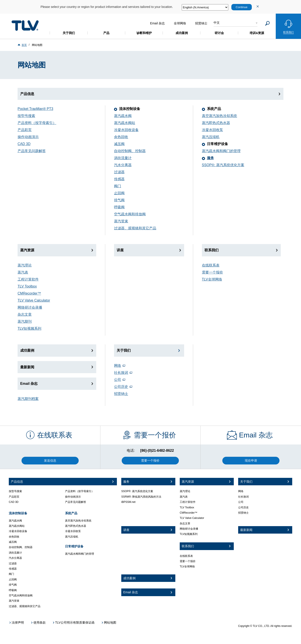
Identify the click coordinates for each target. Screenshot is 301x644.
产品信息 (27, 94)
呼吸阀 (119, 207)
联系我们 (212, 250)
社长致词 (121, 373)
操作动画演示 (28, 137)
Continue (242, 7)
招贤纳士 (121, 394)
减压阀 (119, 144)
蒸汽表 (23, 272)
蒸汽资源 (27, 250)
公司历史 (121, 387)
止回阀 (119, 193)
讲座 (120, 250)
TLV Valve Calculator (34, 300)
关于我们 (124, 350)
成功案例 (27, 350)
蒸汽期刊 (25, 321)
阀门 (118, 186)
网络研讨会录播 (30, 307)
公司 (118, 380)
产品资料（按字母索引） (37, 123)
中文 (217, 23)
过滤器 (119, 172)
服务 (210, 158)
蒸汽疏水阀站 (125, 123)
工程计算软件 (28, 279)
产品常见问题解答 (32, 151)
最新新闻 (27, 367)
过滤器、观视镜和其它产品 (135, 228)
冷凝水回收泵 (212, 130)
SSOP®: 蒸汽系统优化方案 (223, 165)
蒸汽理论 (25, 265)
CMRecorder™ (29, 293)
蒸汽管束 (121, 221)
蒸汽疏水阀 (123, 116)
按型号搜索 (26, 116)
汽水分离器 (123, 165)
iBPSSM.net (128, 502)
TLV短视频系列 (29, 328)
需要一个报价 (212, 272)
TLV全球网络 (212, 279)
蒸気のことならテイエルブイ (25, 26)
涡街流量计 (123, 158)
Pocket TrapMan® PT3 (35, 109)
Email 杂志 (29, 384)
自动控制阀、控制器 (130, 151)
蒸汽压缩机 (211, 137)
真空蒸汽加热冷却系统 (219, 116)
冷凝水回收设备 (126, 130)
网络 (118, 366)
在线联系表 (211, 265)
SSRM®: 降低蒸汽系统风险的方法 (141, 497)
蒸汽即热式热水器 (216, 123)
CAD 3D (24, 144)
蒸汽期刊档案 (28, 399)
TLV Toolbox (27, 286)
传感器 (119, 179)
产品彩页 (25, 130)
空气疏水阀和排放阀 (130, 214)
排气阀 (119, 200)
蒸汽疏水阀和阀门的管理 (221, 151)
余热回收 (121, 137)
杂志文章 (25, 314)
